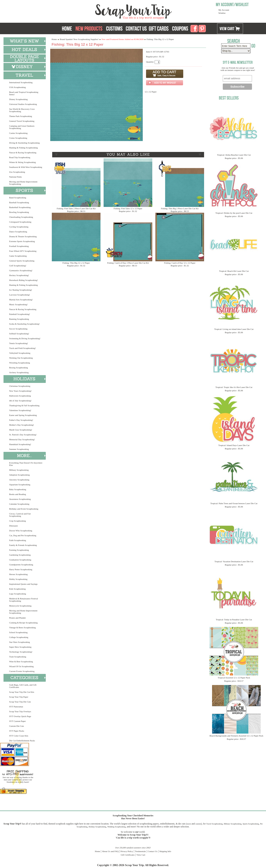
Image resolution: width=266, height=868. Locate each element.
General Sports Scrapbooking (22, 261)
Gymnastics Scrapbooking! (21, 270)
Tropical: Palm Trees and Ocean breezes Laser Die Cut (234, 503)
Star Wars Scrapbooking (19, 642)
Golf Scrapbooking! (18, 266)
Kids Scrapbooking (17, 589)
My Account (224, 10)
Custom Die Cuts (17, 726)
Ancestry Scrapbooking (19, 480)
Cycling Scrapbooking (19, 227)
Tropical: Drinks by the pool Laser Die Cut (234, 213)
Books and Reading (18, 494)
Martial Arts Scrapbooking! (21, 300)
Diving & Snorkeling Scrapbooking (24, 143)
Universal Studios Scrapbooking (23, 104)
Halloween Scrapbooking (20, 396)
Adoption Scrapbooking (19, 475)
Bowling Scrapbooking (19, 212)
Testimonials (140, 851)
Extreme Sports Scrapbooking (22, 241)
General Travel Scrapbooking (22, 121)
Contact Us (153, 851)
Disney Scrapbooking (18, 99)
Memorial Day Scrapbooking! (22, 439)
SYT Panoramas (16, 707)
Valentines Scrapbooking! (20, 410)
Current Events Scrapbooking (22, 671)
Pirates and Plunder (18, 618)
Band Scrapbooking (18, 198)
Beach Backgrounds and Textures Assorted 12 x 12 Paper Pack (236, 736)
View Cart (141, 855)
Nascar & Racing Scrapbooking (23, 153)
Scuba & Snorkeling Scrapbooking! (24, 324)
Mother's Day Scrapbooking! (22, 425)
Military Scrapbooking (19, 470)
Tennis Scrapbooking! (19, 343)
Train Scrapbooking (18, 657)
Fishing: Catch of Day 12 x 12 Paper (180, 263)
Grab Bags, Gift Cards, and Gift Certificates (23, 686)
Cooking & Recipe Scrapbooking (23, 623)
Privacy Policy (127, 851)
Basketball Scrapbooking (20, 207)
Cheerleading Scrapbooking (21, 217)
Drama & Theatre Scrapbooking (23, 236)
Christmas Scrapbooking (20, 386)
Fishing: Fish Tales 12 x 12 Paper (128, 208)
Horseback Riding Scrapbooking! (23, 280)
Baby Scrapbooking (18, 489)
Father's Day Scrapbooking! (21, 420)
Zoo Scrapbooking (17, 172)
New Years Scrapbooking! (20, 391)
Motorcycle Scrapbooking (20, 606)
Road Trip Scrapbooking (20, 157)
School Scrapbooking (18, 632)
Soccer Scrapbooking (18, 329)
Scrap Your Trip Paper (19, 697)
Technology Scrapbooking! (21, 652)
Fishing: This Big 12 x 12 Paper (76, 263)
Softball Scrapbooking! (19, 334)
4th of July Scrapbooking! (20, 401)
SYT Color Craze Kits (19, 736)
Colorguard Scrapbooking (20, 222)
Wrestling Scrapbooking (20, 363)
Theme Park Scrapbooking (21, 116)
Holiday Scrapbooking (97, 827)
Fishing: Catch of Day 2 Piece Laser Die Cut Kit (128, 263)
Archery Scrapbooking (19, 372)
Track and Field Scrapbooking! (22, 348)
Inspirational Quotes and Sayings (23, 584)
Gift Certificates (128, 855)
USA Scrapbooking (17, 87)
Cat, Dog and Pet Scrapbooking (23, 535)
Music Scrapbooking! (18, 304)
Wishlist (222, 13)
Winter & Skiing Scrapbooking (22, 162)
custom (198, 824)
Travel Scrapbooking (214, 824)
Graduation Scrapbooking (20, 560)
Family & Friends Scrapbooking (23, 545)
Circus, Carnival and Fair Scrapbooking (20, 515)
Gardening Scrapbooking (20, 555)
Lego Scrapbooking (18, 594)
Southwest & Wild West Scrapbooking (26, 167)
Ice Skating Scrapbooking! (21, 290)
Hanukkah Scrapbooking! (20, 444)
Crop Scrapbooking (18, 521)
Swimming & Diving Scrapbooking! (25, 338)
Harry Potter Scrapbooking (21, 569)
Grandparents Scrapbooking (21, 565)
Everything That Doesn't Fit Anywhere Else (26, 464)
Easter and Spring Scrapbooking (23, 415)
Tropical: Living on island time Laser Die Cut (234, 329)
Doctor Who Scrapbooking (21, 531)
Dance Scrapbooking (18, 232)
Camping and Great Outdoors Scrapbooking (22, 127)
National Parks (15, 177)
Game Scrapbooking (18, 256)
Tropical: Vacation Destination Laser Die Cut (234, 561)
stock (189, 824)
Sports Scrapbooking (251, 824)
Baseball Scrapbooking (19, 202)
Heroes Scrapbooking (18, 574)
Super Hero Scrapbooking (20, 647)
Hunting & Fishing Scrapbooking (23, 148)
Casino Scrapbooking (18, 133)
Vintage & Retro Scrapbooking (22, 627)
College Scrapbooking (19, 637)
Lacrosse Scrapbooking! (20, 295)
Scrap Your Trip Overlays (20, 711)
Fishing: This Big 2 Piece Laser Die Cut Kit (180, 208)
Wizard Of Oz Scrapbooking (21, 666)
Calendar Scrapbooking (19, 504)
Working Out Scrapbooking (21, 358)
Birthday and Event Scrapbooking (24, 509)
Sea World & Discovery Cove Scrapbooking (22, 110)
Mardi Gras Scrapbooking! (21, 430)
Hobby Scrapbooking (18, 579)
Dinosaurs (14, 526)
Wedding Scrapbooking (116, 827)
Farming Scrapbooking (19, 550)
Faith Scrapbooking (18, 540)
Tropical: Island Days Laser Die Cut (234, 445)
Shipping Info (165, 851)
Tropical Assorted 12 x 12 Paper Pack (234, 678)
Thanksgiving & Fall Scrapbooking (24, 405)
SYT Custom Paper (17, 721)
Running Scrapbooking (19, 319)
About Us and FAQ (110, 851)
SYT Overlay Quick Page (20, 716)
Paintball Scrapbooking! (20, 314)
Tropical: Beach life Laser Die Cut (234, 271)
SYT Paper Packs (17, 731)
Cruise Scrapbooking (18, 138)
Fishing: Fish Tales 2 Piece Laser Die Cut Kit (76, 208)
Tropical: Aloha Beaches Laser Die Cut (234, 155)
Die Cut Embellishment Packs (22, 741)
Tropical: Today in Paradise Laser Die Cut (234, 620)
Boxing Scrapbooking (18, 368)
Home (54, 39)
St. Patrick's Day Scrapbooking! (23, 435)
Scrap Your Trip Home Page (107, 11)
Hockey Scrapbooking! (19, 275)
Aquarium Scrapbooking (20, 485)
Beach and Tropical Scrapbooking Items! (24, 93)
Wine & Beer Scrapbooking (21, 661)
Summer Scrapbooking (19, 449)
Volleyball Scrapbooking (20, 353)
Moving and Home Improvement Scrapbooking (23, 183)
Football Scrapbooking (19, 246)
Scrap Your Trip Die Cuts (20, 702)
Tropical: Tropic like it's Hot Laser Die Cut (234, 387)
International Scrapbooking (21, 82)
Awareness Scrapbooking (20, 499)
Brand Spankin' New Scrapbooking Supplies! (79, 39)
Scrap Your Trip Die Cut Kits (22, 692)
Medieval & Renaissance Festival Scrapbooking (24, 600)
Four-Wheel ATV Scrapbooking (23, 251)
